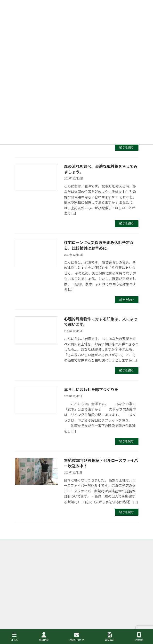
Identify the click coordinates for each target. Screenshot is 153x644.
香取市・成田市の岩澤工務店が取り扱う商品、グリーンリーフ (55, 562)
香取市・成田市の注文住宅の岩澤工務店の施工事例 (48, 570)
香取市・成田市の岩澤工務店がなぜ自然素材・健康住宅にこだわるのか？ (63, 553)
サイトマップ (24, 597)
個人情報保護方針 (26, 579)
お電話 (139, 637)
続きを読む (127, 147)
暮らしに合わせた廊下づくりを (91, 390)
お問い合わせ (77, 637)
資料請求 (110, 637)
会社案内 (21, 588)
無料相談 (44, 637)
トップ (19, 544)
